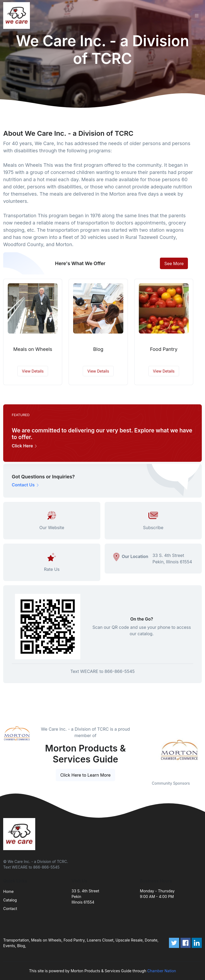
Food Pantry (164, 349)
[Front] (18, 16)
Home (8, 891)
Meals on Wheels (33, 349)
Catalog (10, 900)
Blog (98, 349)
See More (174, 264)
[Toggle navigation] (197, 16)
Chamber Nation (162, 971)
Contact (10, 909)
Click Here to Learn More (86, 775)
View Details (33, 371)
